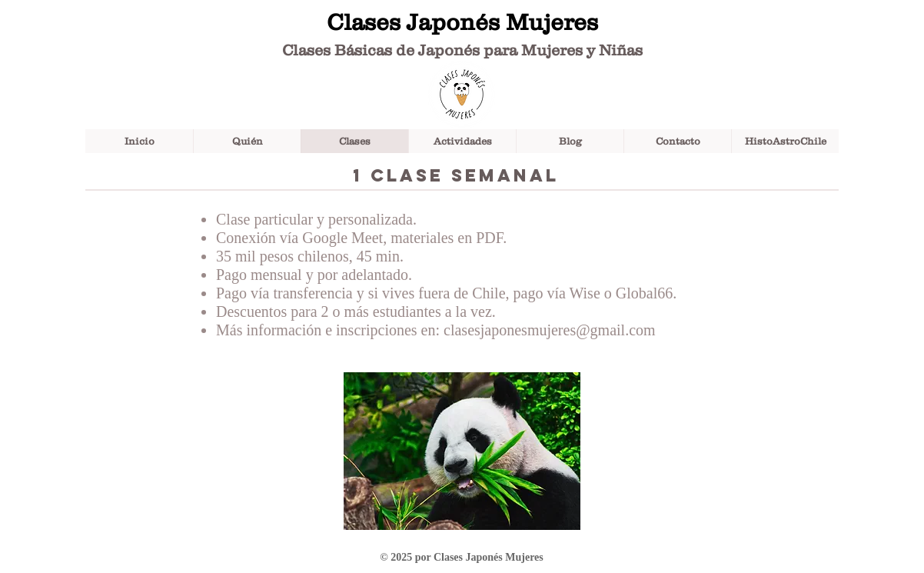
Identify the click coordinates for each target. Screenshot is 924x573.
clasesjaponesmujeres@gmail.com (550, 330)
